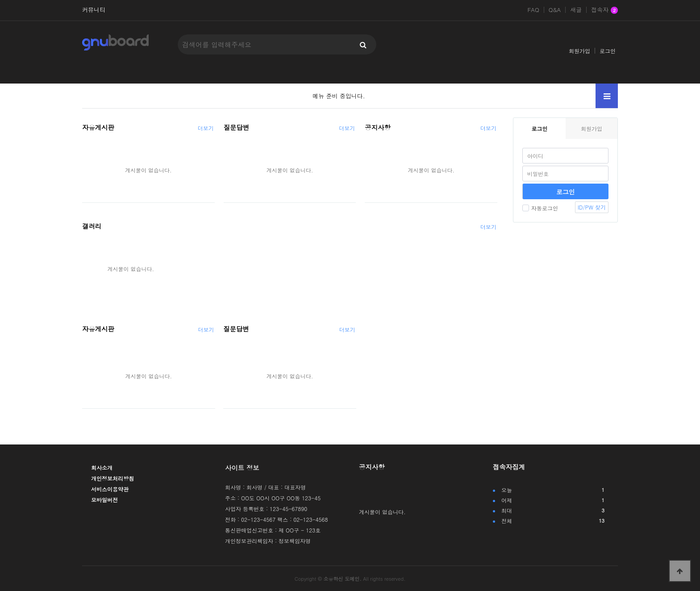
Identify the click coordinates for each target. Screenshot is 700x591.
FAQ (533, 10)
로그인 (608, 51)
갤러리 (92, 226)
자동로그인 (540, 208)
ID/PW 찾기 (592, 207)
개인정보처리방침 (112, 478)
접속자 (604, 10)
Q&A (555, 10)
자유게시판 (98, 127)
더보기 (206, 128)
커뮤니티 (94, 10)
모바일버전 (104, 500)
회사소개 (102, 467)
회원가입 (579, 51)
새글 (576, 10)
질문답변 (237, 127)
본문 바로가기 (0, 0)
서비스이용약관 (110, 489)
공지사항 (378, 127)
